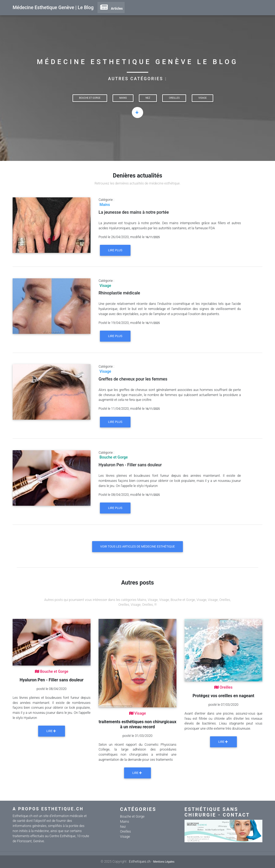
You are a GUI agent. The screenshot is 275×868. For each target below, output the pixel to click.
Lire (52, 731)
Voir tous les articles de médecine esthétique (137, 546)
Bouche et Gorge (90, 98)
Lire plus (115, 250)
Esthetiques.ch (140, 861)
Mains (123, 98)
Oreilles (174, 98)
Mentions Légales (164, 862)
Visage (203, 98)
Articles (111, 8)
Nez (148, 98)
